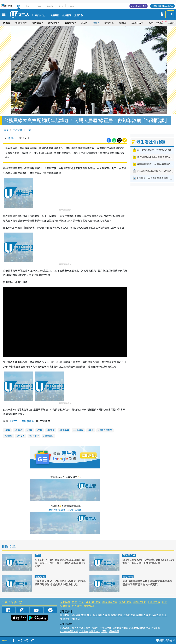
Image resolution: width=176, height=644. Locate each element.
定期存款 (79, 16)
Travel (28, 6)
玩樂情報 (36, 23)
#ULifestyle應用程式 (140, 628)
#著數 (104, 631)
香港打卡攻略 (156, 23)
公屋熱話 (55, 16)
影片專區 (109, 23)
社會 (95, 23)
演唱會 (7, 23)
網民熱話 (65, 615)
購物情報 (53, 23)
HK (19, 6)
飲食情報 (69, 23)
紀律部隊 (35, 436)
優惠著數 (20, 23)
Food (39, 6)
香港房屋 (65, 430)
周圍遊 (123, 23)
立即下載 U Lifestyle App (164, 6)
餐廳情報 (65, 606)
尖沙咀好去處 (93, 602)
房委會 (21, 436)
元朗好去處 (125, 602)
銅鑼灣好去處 (110, 602)
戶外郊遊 (77, 606)
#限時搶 (156, 628)
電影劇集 (40, 577)
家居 (38, 555)
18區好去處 (137, 23)
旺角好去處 (154, 602)
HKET (14, 421)
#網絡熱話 (114, 631)
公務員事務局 (27, 421)
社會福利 (79, 430)
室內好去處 (129, 555)
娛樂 (83, 23)
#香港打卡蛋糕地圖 (102, 628)
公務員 (19, 430)
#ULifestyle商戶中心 (90, 631)
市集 (74, 602)
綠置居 (9, 436)
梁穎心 (12, 138)
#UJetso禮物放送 (69, 631)
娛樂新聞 (67, 16)
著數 (8, 430)
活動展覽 (128, 577)
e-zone (71, 6)
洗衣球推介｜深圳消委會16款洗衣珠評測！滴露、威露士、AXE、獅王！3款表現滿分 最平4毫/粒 (60, 563)
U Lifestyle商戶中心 (139, 6)
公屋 (30, 430)
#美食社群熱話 (83, 628)
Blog (61, 6)
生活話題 (18, 130)
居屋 (40, 430)
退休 (91, 430)
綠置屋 (51, 430)
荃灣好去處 (140, 602)
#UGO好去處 (67, 628)
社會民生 (49, 436)
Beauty (50, 6)
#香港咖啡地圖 (120, 628)
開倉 (81, 602)
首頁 (6, 130)
